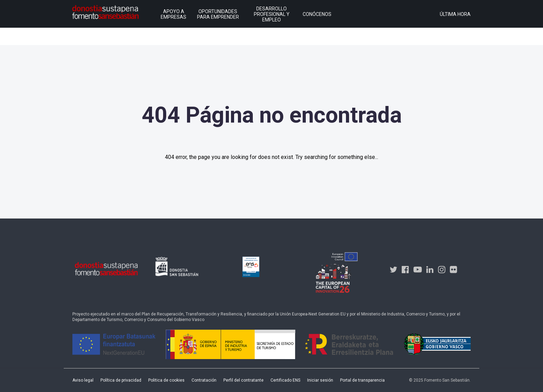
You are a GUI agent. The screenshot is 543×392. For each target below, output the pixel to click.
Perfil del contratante (243, 380)
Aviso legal (83, 380)
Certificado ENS (285, 380)
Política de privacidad (121, 380)
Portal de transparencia (362, 380)
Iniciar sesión (320, 380)
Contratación (204, 380)
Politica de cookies (166, 380)
